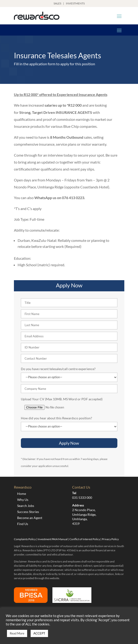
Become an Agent (30, 518)
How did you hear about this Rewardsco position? (56, 418)
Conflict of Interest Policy (85, 539)
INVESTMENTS (75, 3)
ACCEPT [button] (39, 633)
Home (22, 494)
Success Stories (28, 512)
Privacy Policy (110, 539)
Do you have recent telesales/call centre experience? (58, 369)
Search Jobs (26, 506)
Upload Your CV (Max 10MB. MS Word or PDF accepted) (62, 399)
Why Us (23, 500)
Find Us (23, 524)
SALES (57, 3)
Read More (17, 633)
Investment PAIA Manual (53, 539)
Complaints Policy (25, 539)
